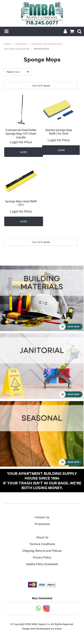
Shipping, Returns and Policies (42, 550)
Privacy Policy (42, 557)
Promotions (42, 524)
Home (7, 44)
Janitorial (21, 44)
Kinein (58, 628)
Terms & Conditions (42, 544)
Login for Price (21, 142)
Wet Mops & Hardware (17, 49)
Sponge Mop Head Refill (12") (21, 203)
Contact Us (42, 517)
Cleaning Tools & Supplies (47, 44)
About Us (42, 537)
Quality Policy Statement (42, 564)
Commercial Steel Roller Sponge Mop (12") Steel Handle (21, 133)
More (24, 152)
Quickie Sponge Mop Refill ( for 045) (59, 132)
